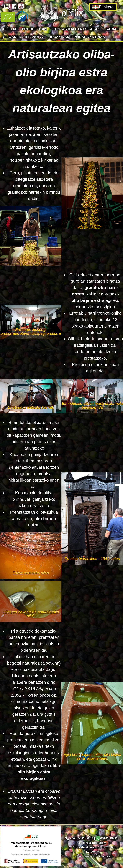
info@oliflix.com (92, 843)
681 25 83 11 (107, 838)
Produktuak (34, 29)
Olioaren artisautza (24, 37)
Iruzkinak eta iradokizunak (78, 37)
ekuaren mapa (104, 856)
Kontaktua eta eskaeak (76, 29)
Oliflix (10, 29)
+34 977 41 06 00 (79, 838)
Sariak (112, 29)
